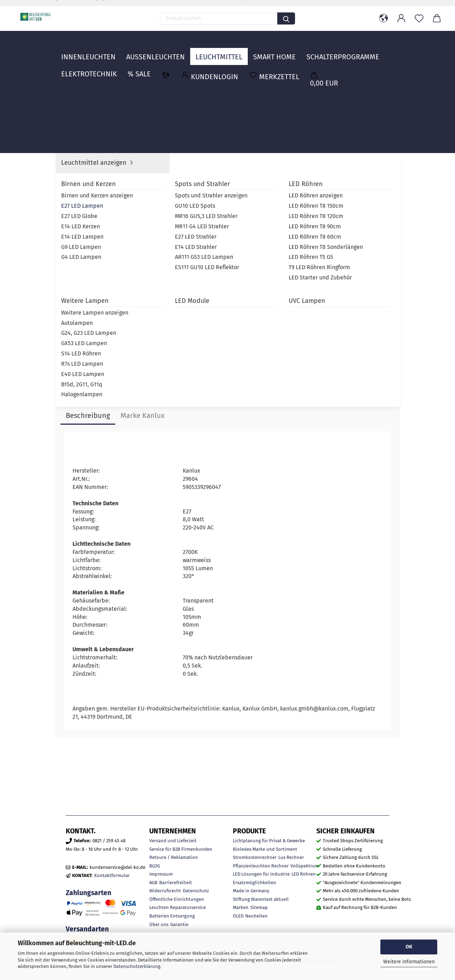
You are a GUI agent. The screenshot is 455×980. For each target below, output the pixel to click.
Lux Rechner (291, 857)
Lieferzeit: (280, 167)
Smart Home (274, 51)
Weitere (320, 51)
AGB (153, 883)
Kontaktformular (112, 875)
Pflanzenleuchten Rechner (261, 866)
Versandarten (87, 929)
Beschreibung (88, 415)
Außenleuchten (156, 51)
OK (409, 947)
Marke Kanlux (143, 415)
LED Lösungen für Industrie (261, 874)
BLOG (155, 866)
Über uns (159, 924)
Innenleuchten (88, 51)
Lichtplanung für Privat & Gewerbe (269, 841)
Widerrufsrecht (165, 891)
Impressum (161, 874)
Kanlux (334, 178)
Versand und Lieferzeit (173, 841)
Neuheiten (256, 916)
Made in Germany (251, 891)
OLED (238, 916)
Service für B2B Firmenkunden (181, 849)
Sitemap (259, 907)
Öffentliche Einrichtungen (177, 899)
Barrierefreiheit (176, 883)
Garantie (179, 924)
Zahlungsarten (89, 893)
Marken (241, 907)
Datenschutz (196, 891)
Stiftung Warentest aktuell (261, 899)
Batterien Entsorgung (172, 916)
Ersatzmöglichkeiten (255, 883)
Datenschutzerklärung (137, 966)
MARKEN (381, 51)
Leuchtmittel (219, 51)
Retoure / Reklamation (174, 857)
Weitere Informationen (409, 962)
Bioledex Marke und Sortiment (265, 849)
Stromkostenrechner (255, 857)
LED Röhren (304, 874)
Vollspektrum (305, 866)
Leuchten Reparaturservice (178, 907)
